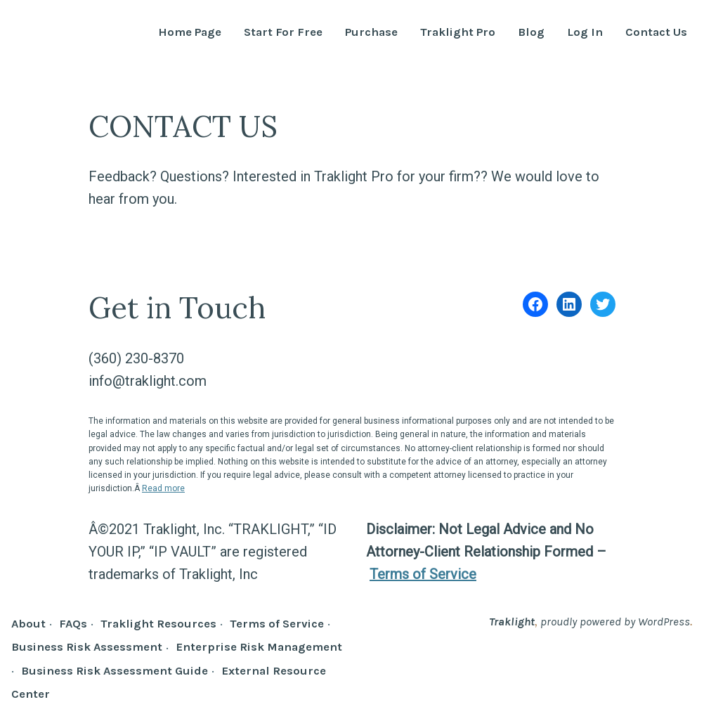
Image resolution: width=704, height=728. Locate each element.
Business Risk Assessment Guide (115, 671)
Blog (531, 33)
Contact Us (656, 33)
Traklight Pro (458, 33)
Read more (163, 488)
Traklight (512, 622)
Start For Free (283, 33)
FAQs (73, 624)
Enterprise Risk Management (259, 647)
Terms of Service (423, 574)
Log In (585, 33)
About (28, 624)
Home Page (190, 33)
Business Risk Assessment (87, 647)
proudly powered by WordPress (615, 622)
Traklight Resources (158, 624)
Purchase (371, 33)
